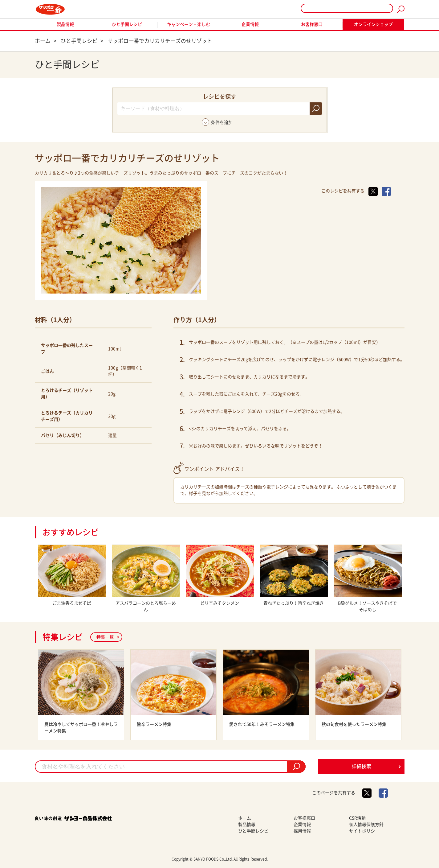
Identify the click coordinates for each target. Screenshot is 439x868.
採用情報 (302, 831)
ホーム (245, 818)
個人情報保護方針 (366, 825)
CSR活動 (357, 818)
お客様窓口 (312, 24)
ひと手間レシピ (127, 24)
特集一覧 (105, 637)
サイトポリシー (364, 831)
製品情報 (65, 24)
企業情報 (250, 24)
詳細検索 (361, 766)
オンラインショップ (373, 24)
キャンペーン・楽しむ (189, 24)
